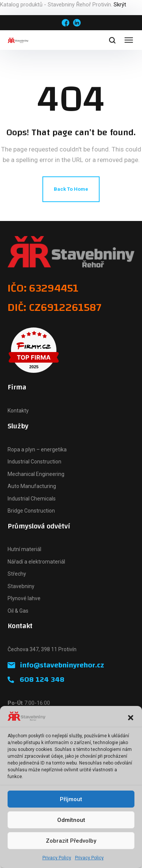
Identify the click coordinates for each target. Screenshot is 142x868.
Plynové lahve (24, 598)
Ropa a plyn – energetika (37, 449)
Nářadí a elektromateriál (36, 562)
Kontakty (18, 411)
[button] (131, 718)
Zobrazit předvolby (71, 841)
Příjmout (71, 799)
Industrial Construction (34, 462)
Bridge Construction (31, 511)
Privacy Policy (57, 858)
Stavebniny (21, 586)
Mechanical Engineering (36, 474)
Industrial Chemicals (32, 499)
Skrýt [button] (120, 5)
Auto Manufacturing (32, 486)
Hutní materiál (24, 549)
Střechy (17, 574)
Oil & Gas (18, 611)
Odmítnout (71, 820)
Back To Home (71, 189)
